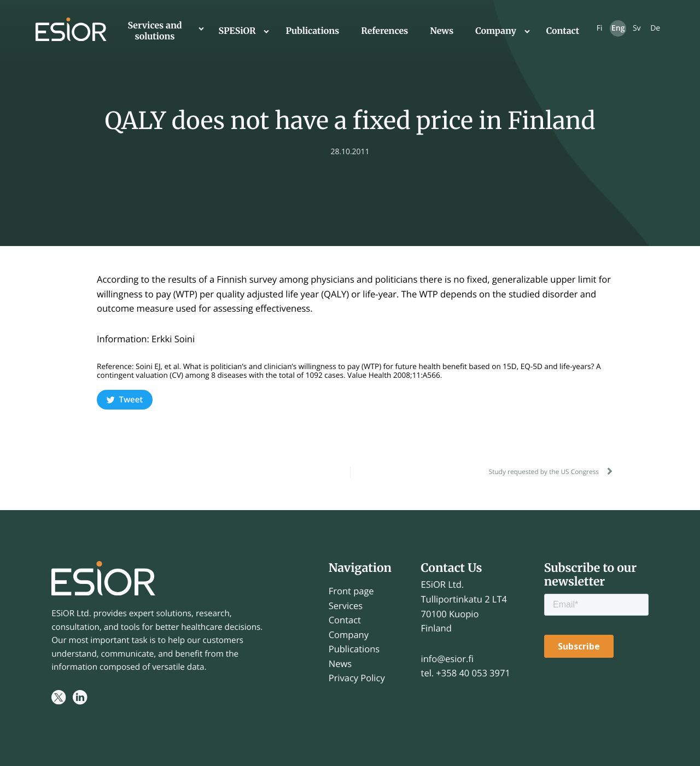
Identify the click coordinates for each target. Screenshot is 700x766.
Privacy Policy (357, 678)
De (655, 28)
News (442, 31)
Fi (600, 28)
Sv (637, 28)
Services (346, 606)
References (384, 31)
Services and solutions (154, 31)
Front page (351, 591)
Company (496, 31)
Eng (618, 28)
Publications (312, 31)
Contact (563, 31)
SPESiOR (237, 31)
